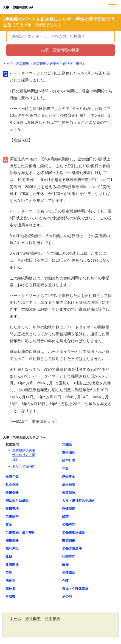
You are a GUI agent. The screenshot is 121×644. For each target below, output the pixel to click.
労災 (9, 572)
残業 (65, 517)
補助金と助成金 (17, 501)
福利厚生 (12, 549)
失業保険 (69, 493)
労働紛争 (12, 517)
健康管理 (12, 509)
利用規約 (52, 619)
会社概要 (33, 619)
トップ (8, 64)
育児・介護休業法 (75, 589)
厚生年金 (69, 476)
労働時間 (69, 524)
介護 (65, 581)
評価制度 (69, 509)
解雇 (65, 564)
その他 (67, 597)
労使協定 (69, 572)
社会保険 (12, 484)
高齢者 (10, 589)
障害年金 (12, 476)
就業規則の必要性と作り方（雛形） (60, 64)
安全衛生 (69, 453)
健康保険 (12, 493)
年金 (65, 469)
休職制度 (12, 564)
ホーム (15, 619)
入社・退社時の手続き (78, 501)
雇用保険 (69, 484)
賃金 (9, 524)
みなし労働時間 (24, 466)
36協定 (67, 444)
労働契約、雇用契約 (20, 533)
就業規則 (23, 64)
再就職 (10, 597)
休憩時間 (69, 557)
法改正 (10, 581)
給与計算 (69, 461)
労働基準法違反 (74, 533)
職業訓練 (69, 541)
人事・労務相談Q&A (18, 7)
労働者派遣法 (72, 549)
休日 (9, 557)
